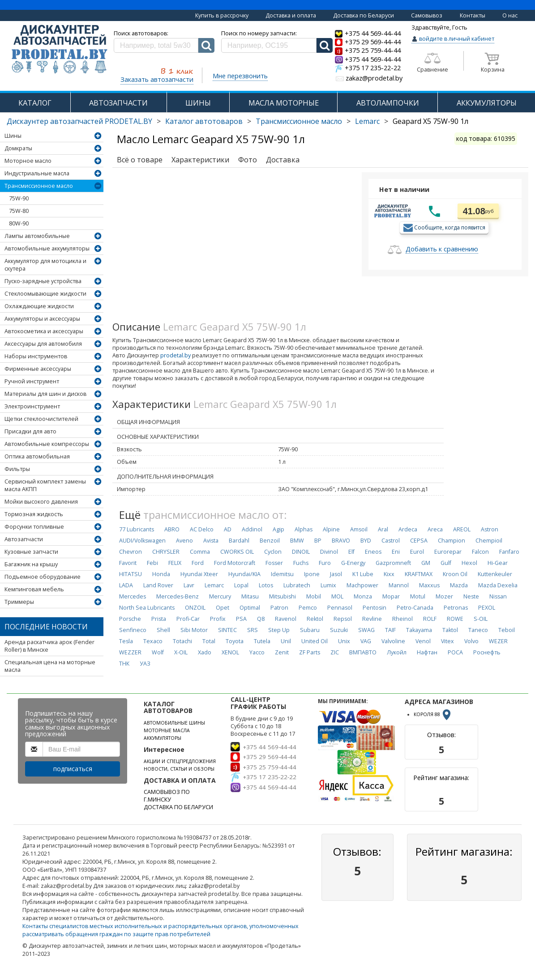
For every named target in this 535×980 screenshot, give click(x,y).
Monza (363, 596)
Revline (372, 619)
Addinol (252, 529)
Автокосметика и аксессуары (44, 331)
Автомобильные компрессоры (47, 444)
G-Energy (353, 563)
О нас (510, 15)
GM (426, 563)
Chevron (131, 552)
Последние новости (46, 627)
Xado (205, 652)
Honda (161, 574)
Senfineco (133, 630)
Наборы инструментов (36, 356)
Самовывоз (427, 15)
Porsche (130, 619)
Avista (211, 541)
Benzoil (270, 541)
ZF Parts (310, 652)
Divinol (329, 552)
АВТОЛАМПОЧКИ (388, 103)
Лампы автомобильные (37, 236)
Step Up (279, 630)
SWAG (366, 630)
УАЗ (145, 664)
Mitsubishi (282, 596)
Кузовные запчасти (31, 552)
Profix (218, 619)
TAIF (390, 630)
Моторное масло (28, 161)
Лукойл (397, 652)
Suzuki (339, 630)
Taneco (478, 630)
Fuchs (301, 563)
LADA (126, 585)
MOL (337, 596)
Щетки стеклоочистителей (41, 419)
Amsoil (359, 529)
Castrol (391, 541)
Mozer (444, 596)
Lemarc (367, 121)
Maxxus (429, 585)
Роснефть (487, 652)
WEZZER (130, 652)
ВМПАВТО (363, 652)
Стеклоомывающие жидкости (45, 294)
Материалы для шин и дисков (45, 394)
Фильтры (17, 469)
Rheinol (402, 619)
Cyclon (273, 552)
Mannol (399, 585)
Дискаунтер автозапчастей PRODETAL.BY (79, 121)
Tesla (126, 641)
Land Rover (158, 585)
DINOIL (301, 552)
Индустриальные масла (37, 173)
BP (318, 541)
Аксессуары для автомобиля (43, 344)
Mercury (220, 596)
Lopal (241, 585)
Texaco (153, 641)
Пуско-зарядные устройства (43, 281)
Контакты (473, 15)
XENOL (230, 652)
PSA (241, 619)
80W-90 (19, 223)
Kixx (389, 574)
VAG (366, 641)
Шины (13, 136)
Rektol (315, 619)
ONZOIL (195, 608)
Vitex (447, 641)
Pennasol (340, 608)
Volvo (471, 641)
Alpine (331, 529)
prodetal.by (175, 355)
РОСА (455, 652)
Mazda (459, 585)
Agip (278, 529)
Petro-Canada (415, 608)
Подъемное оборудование (43, 577)
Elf (351, 552)
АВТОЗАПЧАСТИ (118, 103)
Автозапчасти (24, 539)
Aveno (184, 541)
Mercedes (133, 596)
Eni (396, 552)
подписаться (73, 769)
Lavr (189, 585)
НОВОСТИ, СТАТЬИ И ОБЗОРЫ (179, 769)
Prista (159, 619)
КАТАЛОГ (35, 103)
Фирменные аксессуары (38, 369)
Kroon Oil (455, 574)
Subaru (310, 630)
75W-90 (19, 198)
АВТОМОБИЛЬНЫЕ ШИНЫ (174, 723)
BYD (366, 541)
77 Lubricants (137, 529)
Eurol (417, 552)
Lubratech (297, 585)
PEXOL (487, 608)
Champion (452, 541)
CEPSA (419, 541)
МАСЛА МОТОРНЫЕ (284, 103)
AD (228, 529)
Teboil (507, 630)
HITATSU (131, 574)
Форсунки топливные (34, 527)
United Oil (315, 641)
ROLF (430, 619)
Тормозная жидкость (34, 514)
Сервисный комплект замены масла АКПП (45, 485)
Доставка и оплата (291, 15)
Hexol (469, 563)
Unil (286, 641)
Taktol (450, 630)
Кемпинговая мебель (34, 589)
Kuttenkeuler (495, 574)
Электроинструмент (32, 406)
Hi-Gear (498, 563)
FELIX (175, 563)
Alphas (304, 529)
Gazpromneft (393, 563)
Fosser (274, 563)
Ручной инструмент (32, 381)
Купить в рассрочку (222, 15)
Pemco (308, 608)
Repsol (343, 619)
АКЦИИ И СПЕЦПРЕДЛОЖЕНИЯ (180, 761)
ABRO (172, 529)
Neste (471, 596)
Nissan (498, 596)
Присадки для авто (30, 431)
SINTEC (227, 630)
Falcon (480, 552)
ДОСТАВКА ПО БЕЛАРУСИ (178, 807)
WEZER (498, 641)
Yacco (257, 652)
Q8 (261, 619)
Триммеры (19, 602)
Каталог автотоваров (204, 121)
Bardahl (239, 541)
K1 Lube (363, 574)
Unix (344, 641)
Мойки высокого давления (41, 502)
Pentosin (374, 608)
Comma (200, 552)
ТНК (124, 664)
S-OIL (481, 619)
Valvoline (393, 641)
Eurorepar (448, 552)
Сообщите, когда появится (450, 227)
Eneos (373, 552)
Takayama (419, 630)
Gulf (446, 563)
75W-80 (19, 211)
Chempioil (489, 541)
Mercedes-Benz (178, 596)
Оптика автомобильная (37, 456)
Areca (435, 529)
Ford (198, 563)
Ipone (312, 574)
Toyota (235, 641)
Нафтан (427, 652)
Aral (383, 529)
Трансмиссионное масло (299, 121)
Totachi (182, 641)
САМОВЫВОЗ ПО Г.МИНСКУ (167, 796)
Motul (418, 596)
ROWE (455, 619)
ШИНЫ (198, 103)
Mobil (314, 596)
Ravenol (286, 619)
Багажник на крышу (31, 564)
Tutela (262, 641)
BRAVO (341, 541)
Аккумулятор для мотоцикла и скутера (45, 265)
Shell (163, 630)
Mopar (391, 596)
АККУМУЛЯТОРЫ (487, 103)
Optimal (250, 608)
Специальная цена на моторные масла (50, 666)
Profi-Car (188, 619)
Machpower (362, 585)
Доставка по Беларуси (364, 15)
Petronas (456, 608)
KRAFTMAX (419, 574)
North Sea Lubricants (147, 608)
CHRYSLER (166, 552)
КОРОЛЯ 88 (433, 714)
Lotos (266, 585)
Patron (279, 608)
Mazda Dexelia (498, 585)
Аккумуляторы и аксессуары (42, 319)
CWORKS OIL (237, 552)
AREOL (462, 529)
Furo (325, 563)
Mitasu (250, 596)
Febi (152, 563)
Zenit (282, 652)
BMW (297, 541)
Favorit (128, 563)
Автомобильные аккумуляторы (47, 248)
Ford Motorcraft (235, 563)
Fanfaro (509, 552)
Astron (490, 529)
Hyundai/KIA (244, 574)
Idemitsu (282, 574)
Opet (223, 608)
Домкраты (18, 148)
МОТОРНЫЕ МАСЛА (167, 730)
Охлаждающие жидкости (39, 306)
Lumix (328, 585)
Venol (423, 641)
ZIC (335, 652)
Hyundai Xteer (199, 574)
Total (209, 641)
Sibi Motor (194, 630)
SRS (253, 630)
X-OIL (181, 652)
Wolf (158, 652)
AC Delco (202, 529)
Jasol (336, 574)
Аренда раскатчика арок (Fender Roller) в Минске (49, 646)
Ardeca (408, 529)
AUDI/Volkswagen (142, 541)
